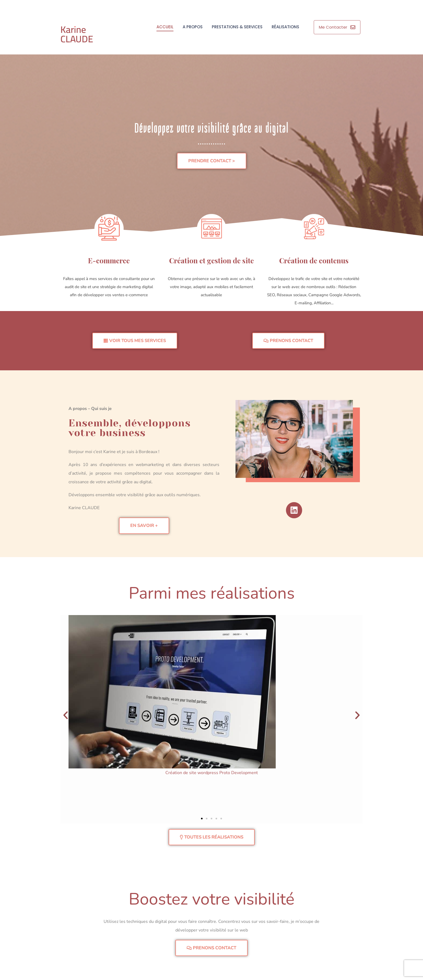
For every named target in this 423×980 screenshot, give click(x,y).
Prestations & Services (237, 27)
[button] (66, 715)
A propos (193, 27)
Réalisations (285, 27)
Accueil (165, 27)
